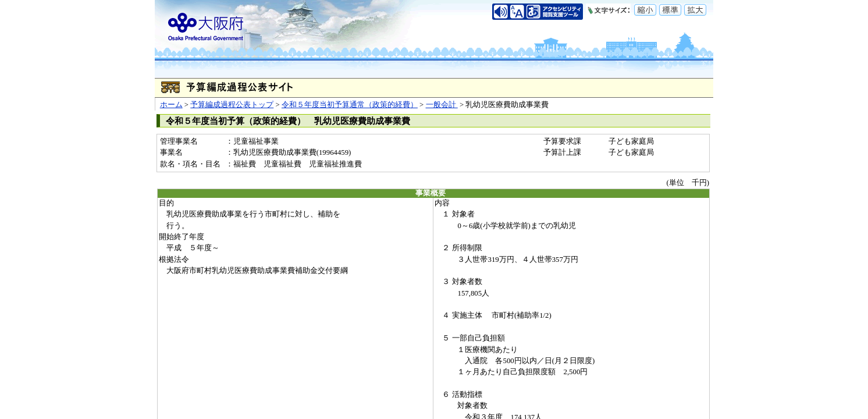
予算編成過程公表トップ (232, 105)
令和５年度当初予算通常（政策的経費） (350, 105)
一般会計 (442, 105)
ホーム (171, 105)
